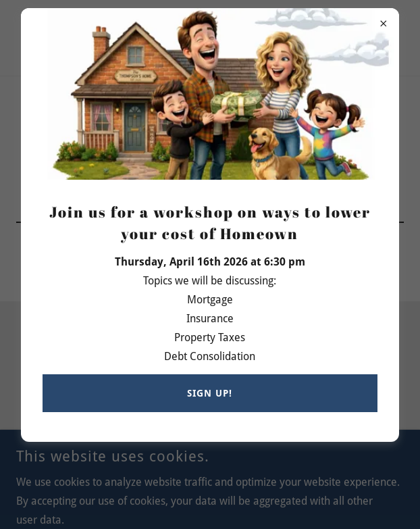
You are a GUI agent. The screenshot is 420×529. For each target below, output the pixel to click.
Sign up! (210, 393)
